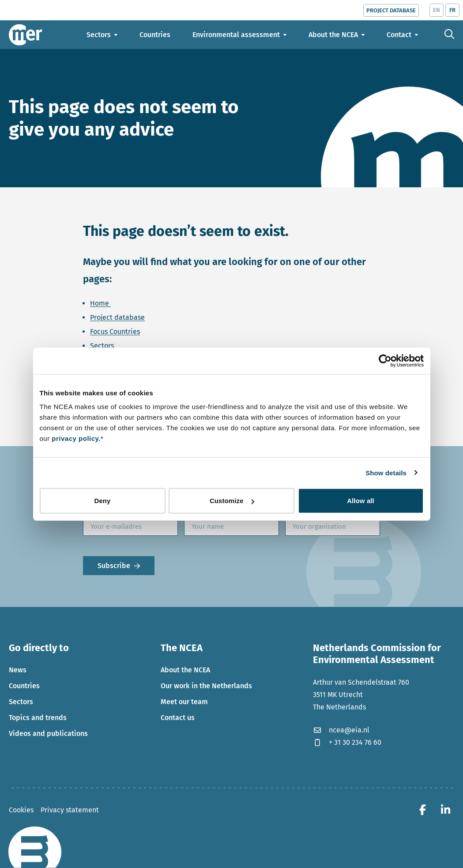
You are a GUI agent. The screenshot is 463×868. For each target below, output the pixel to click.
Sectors (102, 346)
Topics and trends (38, 718)
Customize (232, 501)
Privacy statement (70, 810)
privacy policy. (76, 438)
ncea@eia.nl (341, 730)
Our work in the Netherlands (206, 686)
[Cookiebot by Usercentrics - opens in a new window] (385, 360)
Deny (102, 501)
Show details (386, 472)
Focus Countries (115, 332)
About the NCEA (185, 670)
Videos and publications (48, 733)
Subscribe (114, 566)
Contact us (178, 718)
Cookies (21, 810)
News (18, 670)
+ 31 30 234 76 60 (347, 742)
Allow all (361, 501)
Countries (24, 686)
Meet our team (184, 702)
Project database (117, 317)
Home (100, 303)
